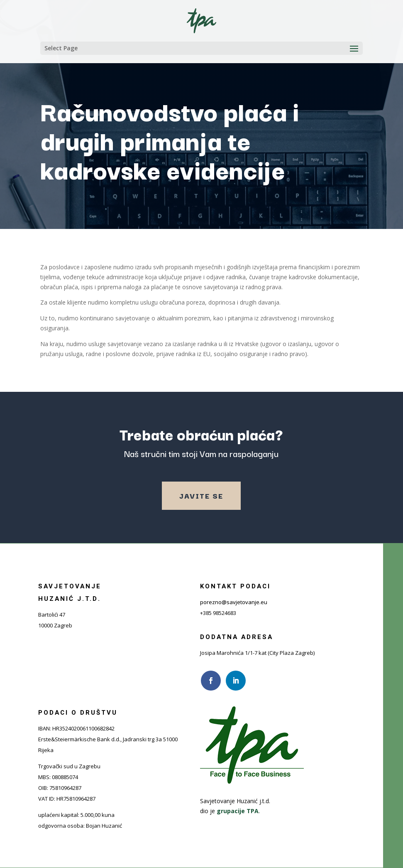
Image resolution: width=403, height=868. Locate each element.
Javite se (201, 495)
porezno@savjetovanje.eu (234, 602)
